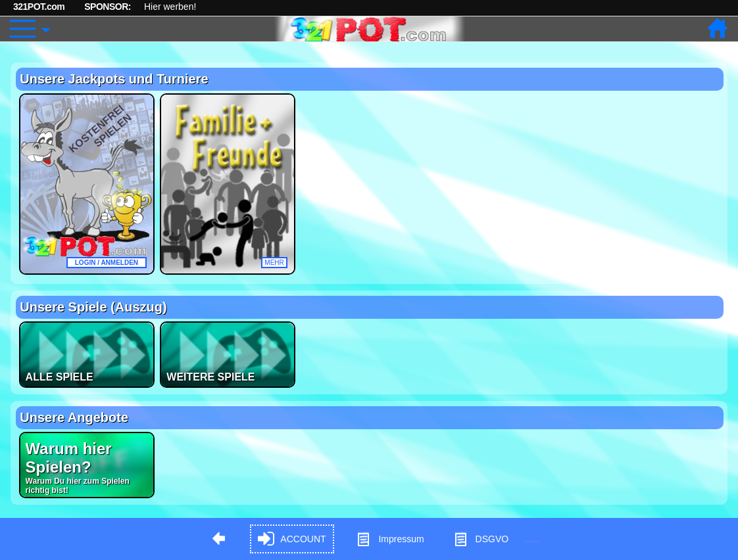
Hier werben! (170, 7)
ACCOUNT (292, 539)
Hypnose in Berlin (532, 541)
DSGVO (481, 539)
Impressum (390, 539)
